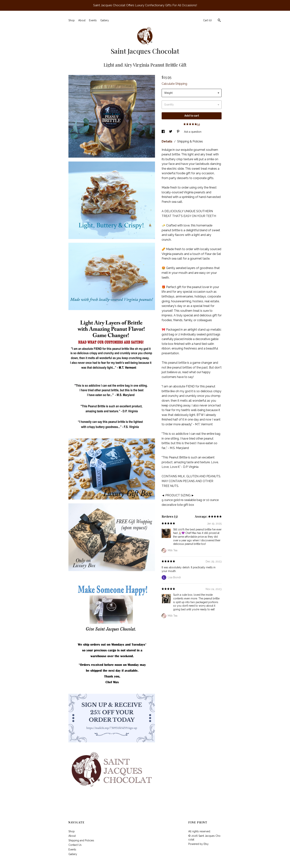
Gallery (105, 20)
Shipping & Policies (190, 141)
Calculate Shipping (174, 84)
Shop (72, 20)
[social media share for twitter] (171, 132)
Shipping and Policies (81, 840)
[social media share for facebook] (163, 132)
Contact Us (75, 845)
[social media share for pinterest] (178, 132)
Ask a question (193, 132)
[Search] (219, 21)
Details (167, 141)
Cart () (207, 20)
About (82, 20)
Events (93, 20)
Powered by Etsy (198, 844)
